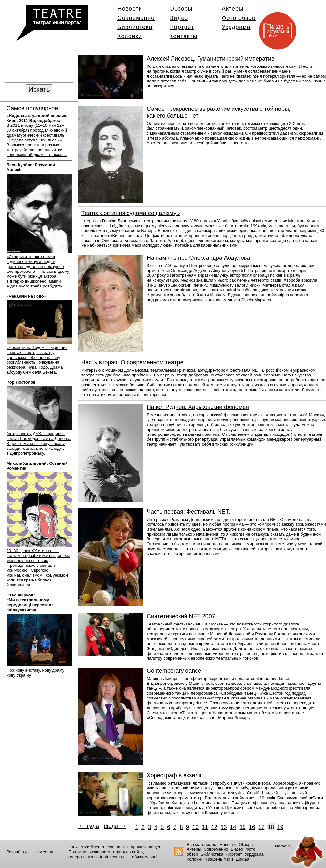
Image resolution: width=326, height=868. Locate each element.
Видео (179, 18)
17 (261, 827)
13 (224, 827)
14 (233, 827)
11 (205, 827)
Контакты (183, 36)
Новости (130, 9)
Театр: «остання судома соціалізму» (131, 213)
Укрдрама (236, 27)
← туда (89, 826)
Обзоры (181, 9)
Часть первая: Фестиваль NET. (188, 512)
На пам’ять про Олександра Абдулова (198, 258)
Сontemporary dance (174, 671)
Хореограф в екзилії (174, 775)
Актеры (233, 9)
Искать (39, 89)
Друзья (243, 859)
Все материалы (202, 844)
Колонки (130, 36)
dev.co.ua (44, 852)
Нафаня (283, 846)
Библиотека (135, 27)
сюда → (115, 826)
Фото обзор (239, 18)
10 (195, 827)
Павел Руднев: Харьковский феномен (198, 407)
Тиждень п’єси (219, 859)
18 (271, 827)
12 (214, 827)
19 (280, 827)
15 (243, 827)
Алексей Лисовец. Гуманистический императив (210, 59)
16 (252, 827)
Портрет (182, 27)
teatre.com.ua (108, 847)
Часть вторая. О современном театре (132, 362)
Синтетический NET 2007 (181, 616)
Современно (136, 18)
